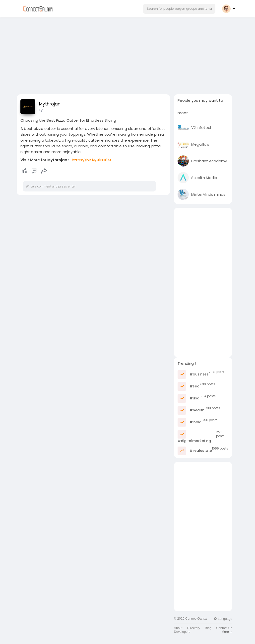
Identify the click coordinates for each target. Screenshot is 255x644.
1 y (41, 110)
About (178, 628)
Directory (194, 628)
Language (223, 619)
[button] (179, 9)
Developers (182, 632)
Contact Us (224, 628)
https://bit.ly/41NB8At (92, 160)
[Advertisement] (127, 54)
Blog (208, 628)
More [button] (227, 632)
